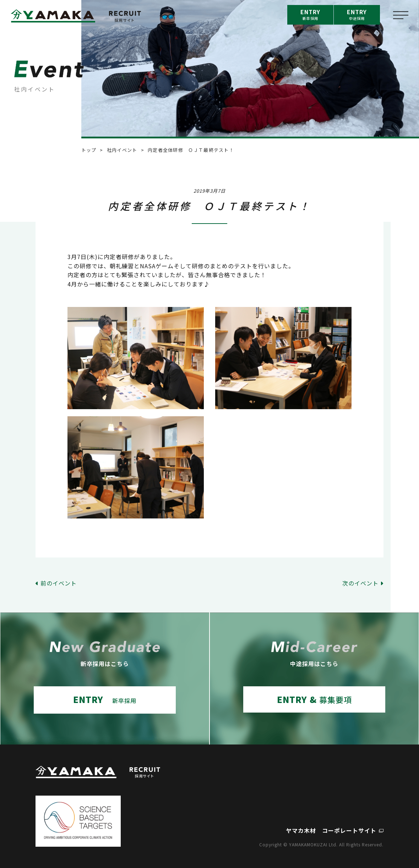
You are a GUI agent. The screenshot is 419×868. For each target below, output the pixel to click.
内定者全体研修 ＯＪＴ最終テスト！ (191, 150)
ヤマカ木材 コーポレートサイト (331, 830)
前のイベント (59, 583)
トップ (89, 150)
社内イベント (122, 150)
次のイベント (360, 583)
